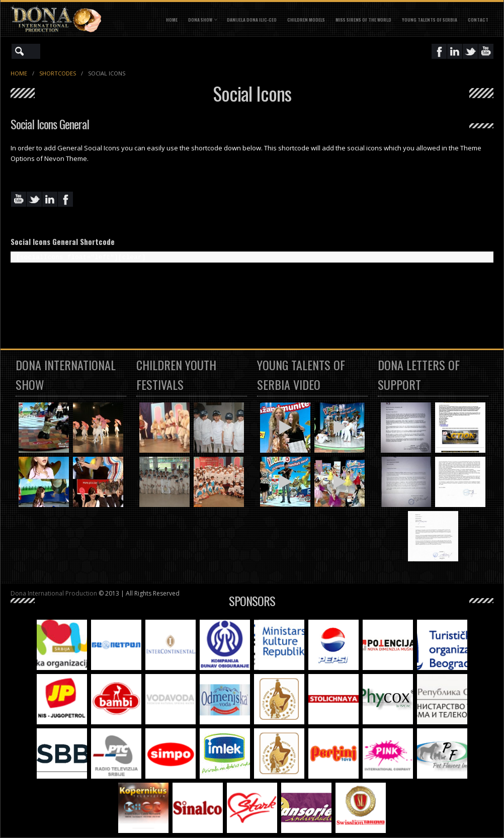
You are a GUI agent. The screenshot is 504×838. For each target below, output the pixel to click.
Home (172, 20)
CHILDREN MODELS (306, 20)
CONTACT (478, 20)
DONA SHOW (200, 20)
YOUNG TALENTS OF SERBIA (430, 20)
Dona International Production (54, 593)
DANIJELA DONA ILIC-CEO (252, 20)
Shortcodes (58, 73)
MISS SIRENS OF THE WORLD (363, 20)
